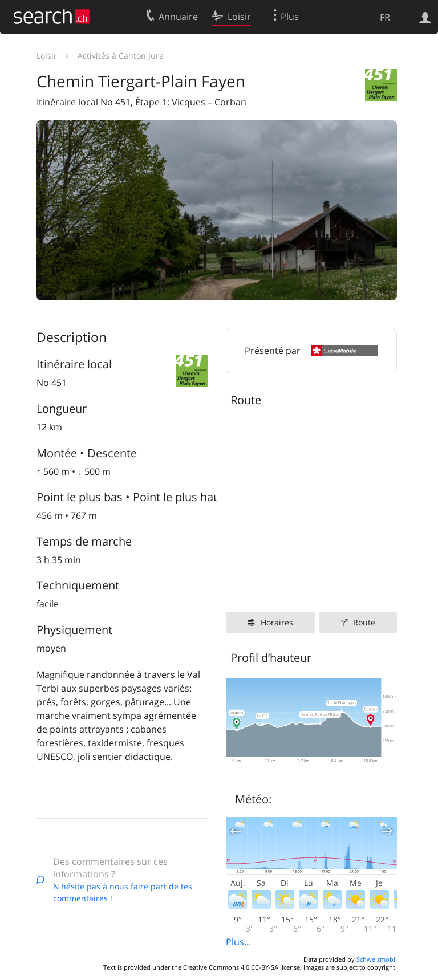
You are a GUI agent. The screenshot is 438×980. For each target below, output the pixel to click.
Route (364, 622)
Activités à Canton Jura (121, 56)
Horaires (277, 622)
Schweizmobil (377, 959)
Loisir (47, 56)
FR (385, 17)
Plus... (238, 942)
